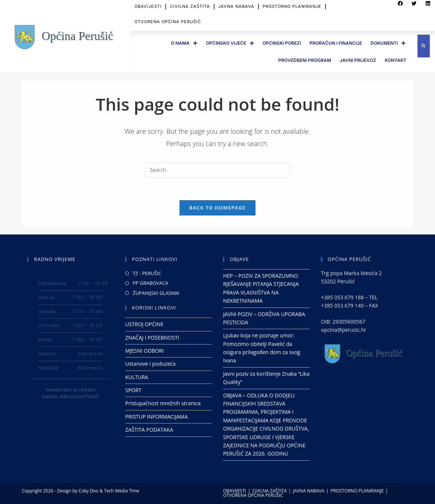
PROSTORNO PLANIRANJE (357, 491)
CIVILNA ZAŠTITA (269, 491)
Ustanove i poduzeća (150, 364)
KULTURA (137, 377)
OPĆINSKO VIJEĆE (230, 43)
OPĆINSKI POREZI (282, 43)
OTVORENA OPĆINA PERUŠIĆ (168, 18)
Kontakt (396, 60)
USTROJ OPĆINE (144, 324)
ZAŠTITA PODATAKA (149, 430)
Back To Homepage (217, 208)
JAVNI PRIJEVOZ (358, 60)
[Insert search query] (217, 170)
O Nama (184, 43)
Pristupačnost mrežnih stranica (163, 403)
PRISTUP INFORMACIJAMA (156, 417)
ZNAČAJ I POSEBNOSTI (152, 338)
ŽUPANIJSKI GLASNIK (156, 293)
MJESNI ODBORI (144, 351)
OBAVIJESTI (235, 491)
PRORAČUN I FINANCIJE (336, 43)
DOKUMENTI (388, 43)
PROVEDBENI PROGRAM (305, 60)
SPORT (133, 390)
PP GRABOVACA (150, 283)
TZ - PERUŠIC (147, 273)
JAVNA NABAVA (308, 491)
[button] (424, 46)
